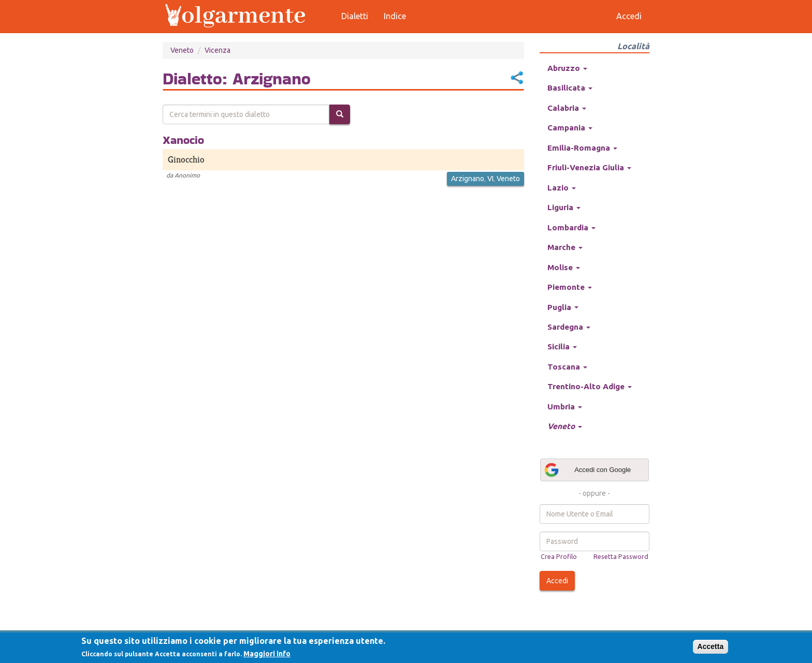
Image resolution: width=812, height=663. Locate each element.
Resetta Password (621, 556)
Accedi (557, 581)
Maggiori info (267, 654)
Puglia (563, 307)
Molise (564, 267)
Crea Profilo (559, 556)
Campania (570, 128)
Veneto (182, 50)
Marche (565, 247)
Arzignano (468, 179)
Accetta (711, 646)
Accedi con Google (587, 470)
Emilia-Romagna (582, 148)
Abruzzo (567, 68)
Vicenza (218, 50)
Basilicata (570, 88)
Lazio (562, 188)
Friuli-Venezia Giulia (589, 167)
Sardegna (569, 327)
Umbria (565, 407)
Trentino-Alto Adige (590, 386)
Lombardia (571, 227)
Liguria (564, 207)
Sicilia (562, 347)
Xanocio (183, 140)
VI (490, 179)
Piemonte (570, 287)
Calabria (567, 108)
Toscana (567, 367)
